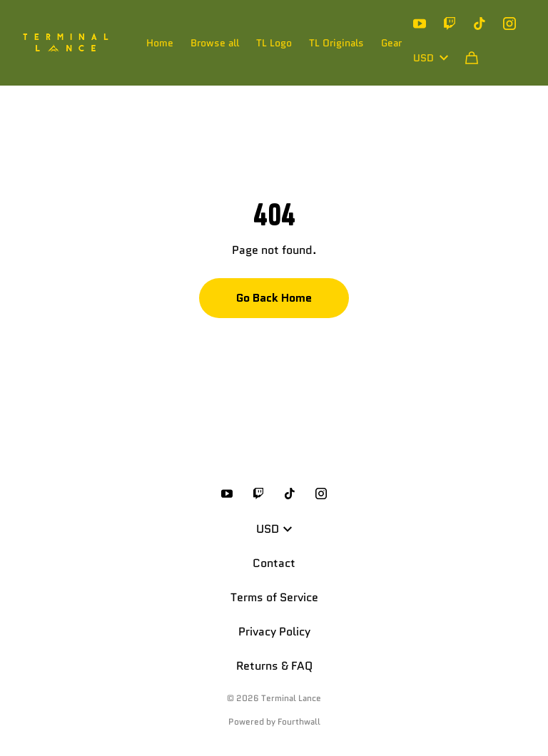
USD (431, 58)
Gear (391, 43)
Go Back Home (274, 298)
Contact (274, 563)
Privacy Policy (274, 632)
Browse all (215, 43)
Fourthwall (299, 721)
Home (160, 43)
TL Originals (336, 43)
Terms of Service (274, 597)
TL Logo (274, 43)
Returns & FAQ (274, 666)
